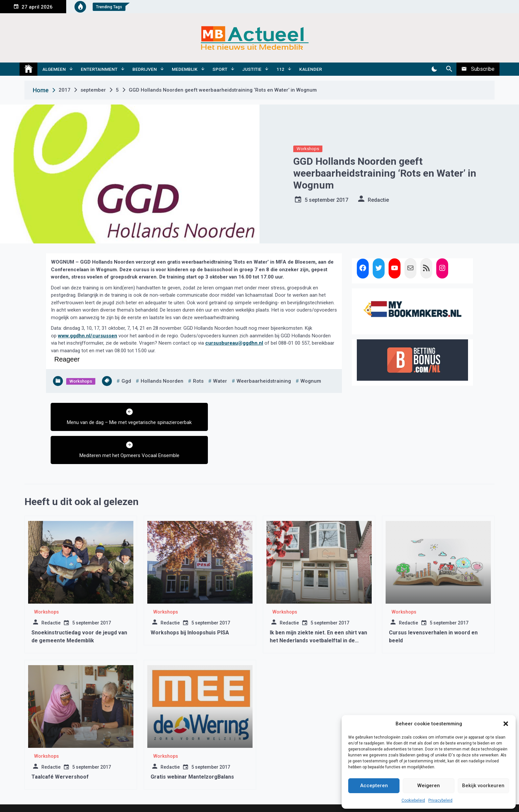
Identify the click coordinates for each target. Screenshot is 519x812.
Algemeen (54, 69)
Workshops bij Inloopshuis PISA (190, 607)
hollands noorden (162, 381)
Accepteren (374, 786)
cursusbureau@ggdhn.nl (234, 343)
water (220, 381)
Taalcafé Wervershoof (60, 751)
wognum (311, 381)
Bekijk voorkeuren (483, 786)
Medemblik (185, 69)
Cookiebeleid (413, 800)
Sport (220, 69)
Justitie (252, 69)
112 (280, 69)
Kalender (311, 69)
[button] (506, 724)
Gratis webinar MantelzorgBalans (192, 751)
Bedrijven (145, 69)
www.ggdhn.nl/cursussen (88, 336)
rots (198, 381)
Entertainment (99, 69)
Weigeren (429, 786)
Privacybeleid (440, 800)
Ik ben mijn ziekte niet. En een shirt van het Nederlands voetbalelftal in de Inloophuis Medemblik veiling (318, 615)
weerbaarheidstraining (264, 381)
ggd (126, 381)
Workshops (308, 149)
